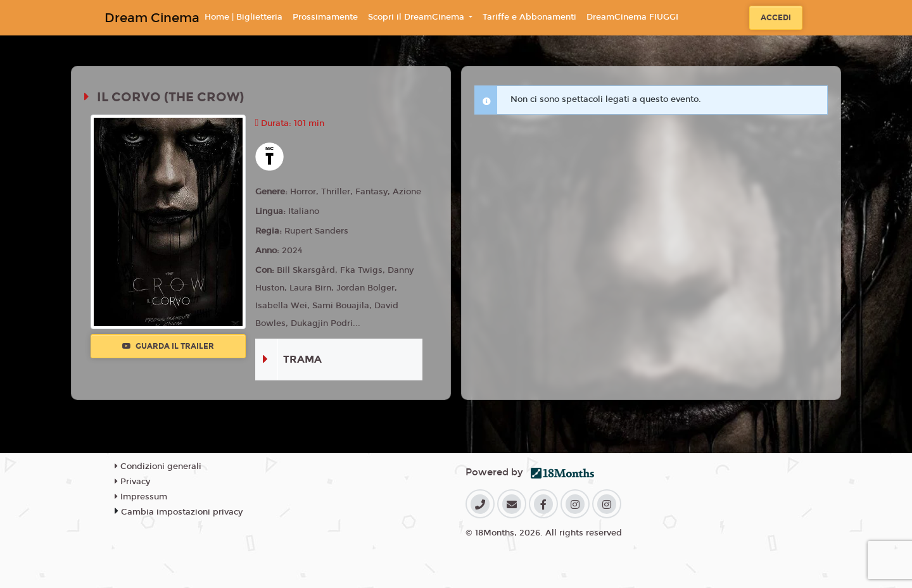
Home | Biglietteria (244, 17)
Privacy (132, 482)
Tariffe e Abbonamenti (529, 17)
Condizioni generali (158, 466)
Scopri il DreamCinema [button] (417, 17)
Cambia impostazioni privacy (182, 512)
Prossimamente (325, 17)
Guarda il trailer (168, 346)
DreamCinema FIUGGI (632, 17)
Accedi (776, 18)
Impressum (141, 497)
